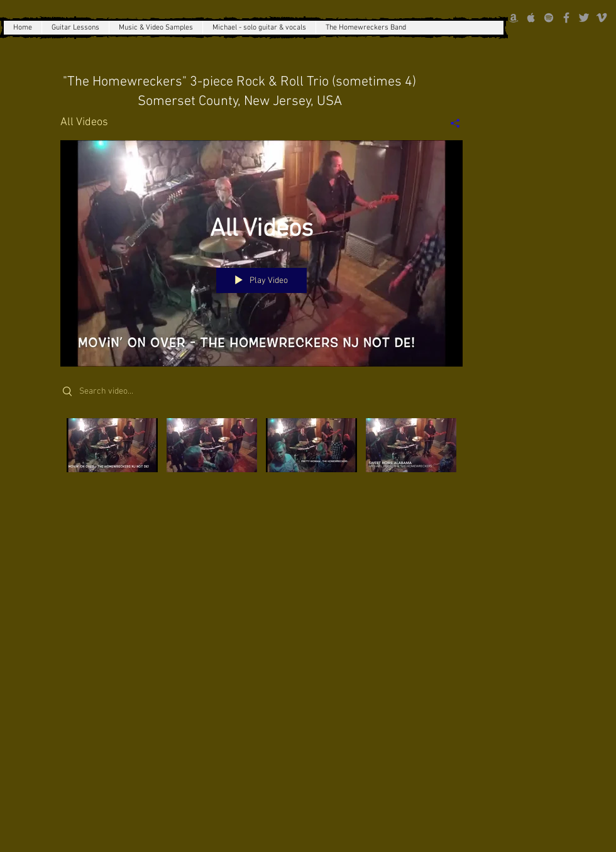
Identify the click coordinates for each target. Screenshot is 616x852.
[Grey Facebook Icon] (566, 18)
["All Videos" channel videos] (261, 460)
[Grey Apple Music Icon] (531, 18)
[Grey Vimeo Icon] (602, 18)
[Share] (450, 123)
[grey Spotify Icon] (549, 18)
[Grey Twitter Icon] (584, 18)
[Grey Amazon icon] (514, 18)
